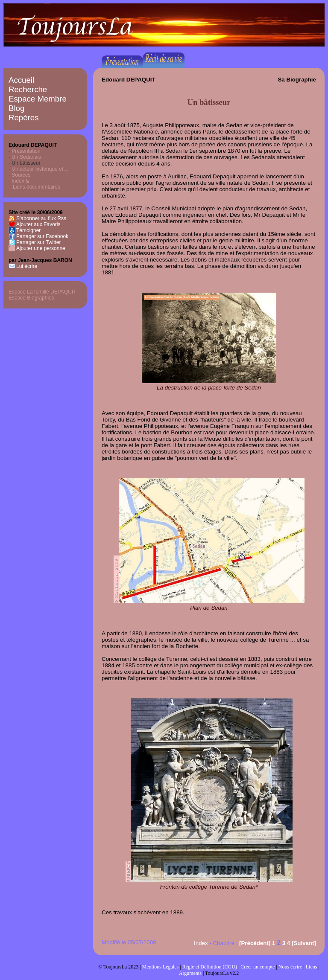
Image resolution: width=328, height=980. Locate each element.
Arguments (190, 973)
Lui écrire (27, 266)
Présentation (26, 151)
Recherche (28, 89)
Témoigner (28, 230)
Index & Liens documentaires (34, 184)
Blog (16, 108)
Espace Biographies (31, 298)
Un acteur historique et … (41, 169)
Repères (24, 118)
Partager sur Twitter (38, 242)
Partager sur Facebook (42, 236)
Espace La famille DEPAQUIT (42, 292)
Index (201, 943)
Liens (312, 967)
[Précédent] (255, 943)
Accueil (21, 80)
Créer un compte (258, 967)
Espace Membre (38, 99)
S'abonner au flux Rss (41, 218)
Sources (21, 175)
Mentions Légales (161, 967)
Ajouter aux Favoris (38, 224)
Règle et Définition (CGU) (210, 967)
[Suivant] (304, 943)
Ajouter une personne (41, 248)
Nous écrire (290, 967)
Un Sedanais (26, 157)
